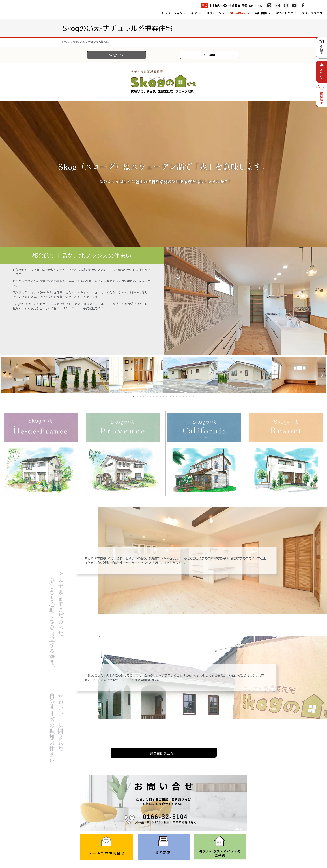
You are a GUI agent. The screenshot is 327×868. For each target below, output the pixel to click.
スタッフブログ (312, 13)
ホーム (65, 41)
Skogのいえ (240, 13)
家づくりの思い (286, 13)
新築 (196, 13)
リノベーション (174, 13)
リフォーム (216, 13)
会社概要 (263, 13)
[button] (5, 376)
